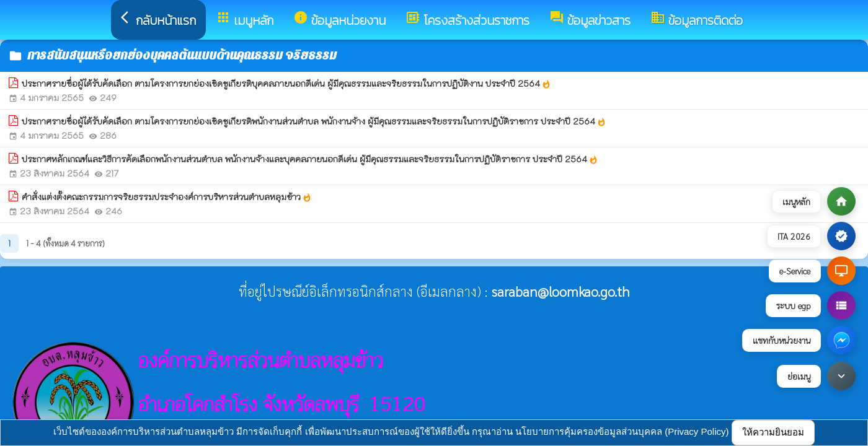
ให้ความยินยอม (773, 432)
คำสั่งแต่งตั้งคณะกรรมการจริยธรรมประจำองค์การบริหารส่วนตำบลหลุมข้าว (167, 197)
